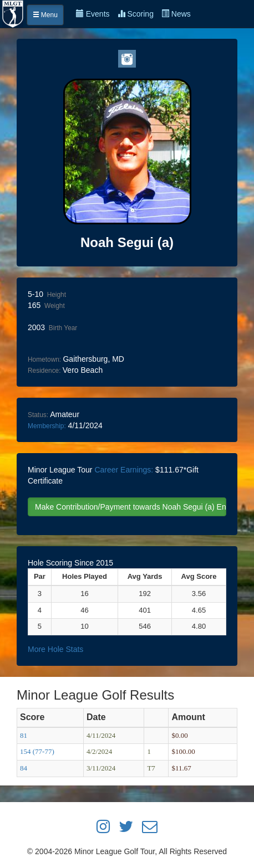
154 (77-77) (37, 751)
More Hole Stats (55, 649)
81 (24, 735)
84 (24, 768)
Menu (45, 15)
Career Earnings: (124, 470)
